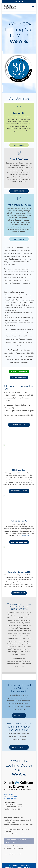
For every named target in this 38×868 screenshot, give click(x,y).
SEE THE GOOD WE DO (19, 491)
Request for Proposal (19, 377)
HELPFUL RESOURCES (19, 542)
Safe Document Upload (19, 371)
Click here (7, 854)
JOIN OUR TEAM (19, 593)
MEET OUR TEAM (19, 425)
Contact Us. (25, 536)
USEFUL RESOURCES (19, 747)
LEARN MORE (19, 145)
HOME (9, 866)
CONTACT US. (19, 716)
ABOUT (15, 866)
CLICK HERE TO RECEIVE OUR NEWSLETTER (16, 841)
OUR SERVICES (25, 866)
